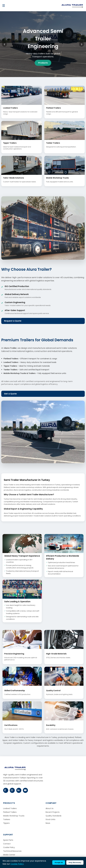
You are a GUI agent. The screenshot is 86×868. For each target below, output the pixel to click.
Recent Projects (53, 812)
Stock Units (50, 819)
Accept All (59, 862)
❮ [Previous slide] (4, 44)
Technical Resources (12, 851)
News (48, 823)
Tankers (7, 819)
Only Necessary (75, 862)
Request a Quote (13, 321)
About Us (50, 808)
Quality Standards (53, 816)
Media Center (9, 855)
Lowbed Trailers (10, 808)
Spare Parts (8, 840)
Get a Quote (10, 394)
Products (43, 63)
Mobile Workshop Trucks (14, 816)
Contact (7, 844)
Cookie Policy (9, 847)
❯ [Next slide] (82, 44)
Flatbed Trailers (10, 812)
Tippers (6, 823)
